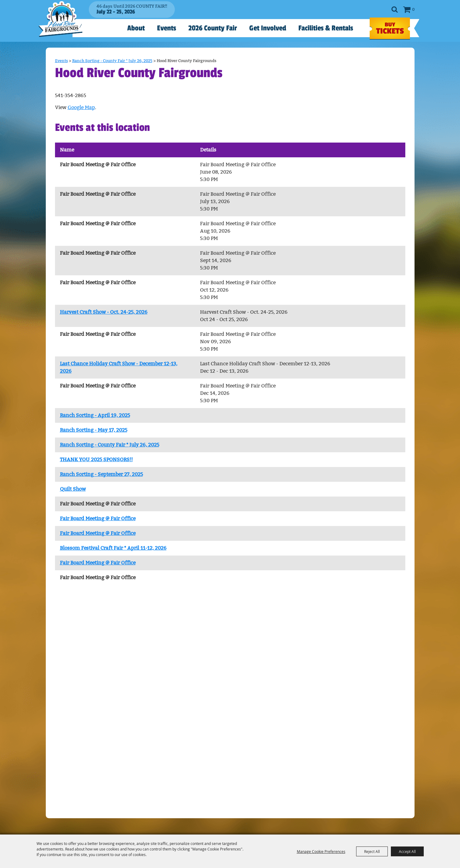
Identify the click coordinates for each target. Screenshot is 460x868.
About (136, 28)
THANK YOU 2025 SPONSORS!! (96, 460)
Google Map (81, 107)
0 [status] (413, 9)
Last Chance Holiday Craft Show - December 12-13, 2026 (119, 367)
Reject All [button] (372, 851)
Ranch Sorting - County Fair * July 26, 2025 (112, 61)
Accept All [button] (407, 851)
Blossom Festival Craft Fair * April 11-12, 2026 (113, 548)
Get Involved (268, 28)
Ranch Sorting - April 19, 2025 (95, 415)
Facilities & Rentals (326, 28)
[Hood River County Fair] (63, 24)
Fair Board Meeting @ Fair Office (98, 518)
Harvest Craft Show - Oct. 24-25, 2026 (104, 312)
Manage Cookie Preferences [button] (321, 851)
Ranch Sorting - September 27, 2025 (101, 474)
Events (167, 28)
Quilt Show (73, 489)
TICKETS (390, 29)
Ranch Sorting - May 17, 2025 (94, 430)
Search (395, 10)
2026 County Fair (213, 28)
